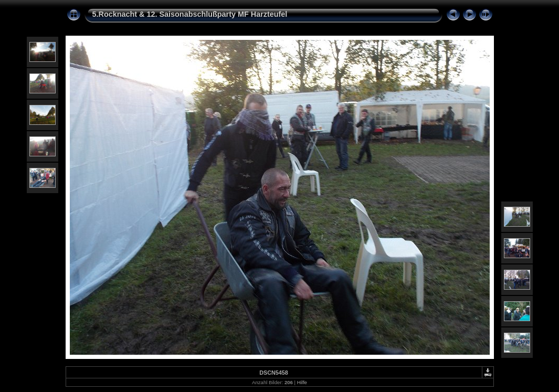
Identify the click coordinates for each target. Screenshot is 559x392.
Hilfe (302, 382)
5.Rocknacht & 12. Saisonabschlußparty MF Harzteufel (190, 14)
